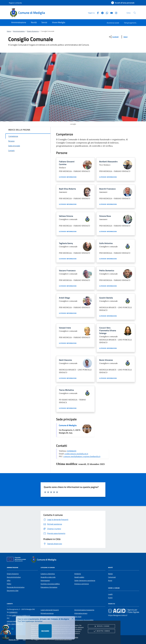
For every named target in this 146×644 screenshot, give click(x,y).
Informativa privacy (81, 613)
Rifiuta (101, 626)
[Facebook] (97, 13)
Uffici (9, 580)
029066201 (72, 451)
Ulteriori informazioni (68, 177)
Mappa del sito (14, 640)
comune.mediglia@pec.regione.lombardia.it (82, 456)
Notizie (110, 574)
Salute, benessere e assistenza (85, 580)
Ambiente (78, 574)
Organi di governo (33, 31)
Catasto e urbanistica (48, 574)
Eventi (110, 598)
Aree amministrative (14, 577)
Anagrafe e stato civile (48, 577)
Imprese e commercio (82, 584)
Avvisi (110, 580)
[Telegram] (102, 13)
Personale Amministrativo (16, 587)
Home (9, 31)
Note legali (78, 617)
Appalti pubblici (79, 577)
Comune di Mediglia (68, 425)
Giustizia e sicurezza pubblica (50, 584)
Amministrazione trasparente (84, 610)
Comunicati (112, 577)
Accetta (101, 631)
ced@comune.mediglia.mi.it (76, 454)
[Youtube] (111, 13)
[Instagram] (115, 13)
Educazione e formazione (49, 587)
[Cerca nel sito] (135, 13)
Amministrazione (19, 31)
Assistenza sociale (113, 23)
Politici (9, 584)
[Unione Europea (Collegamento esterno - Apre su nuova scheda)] (17, 560)
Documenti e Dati (13, 591)
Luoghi (110, 594)
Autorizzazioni (45, 580)
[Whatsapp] (106, 13)
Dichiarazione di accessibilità (84, 620)
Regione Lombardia (15, 3)
